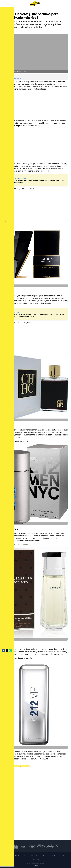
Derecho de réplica (63, 856)
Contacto (38, 856)
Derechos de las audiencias (49, 856)
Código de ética (35, 859)
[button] (4, 650)
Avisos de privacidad (28, 856)
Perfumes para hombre (21, 766)
